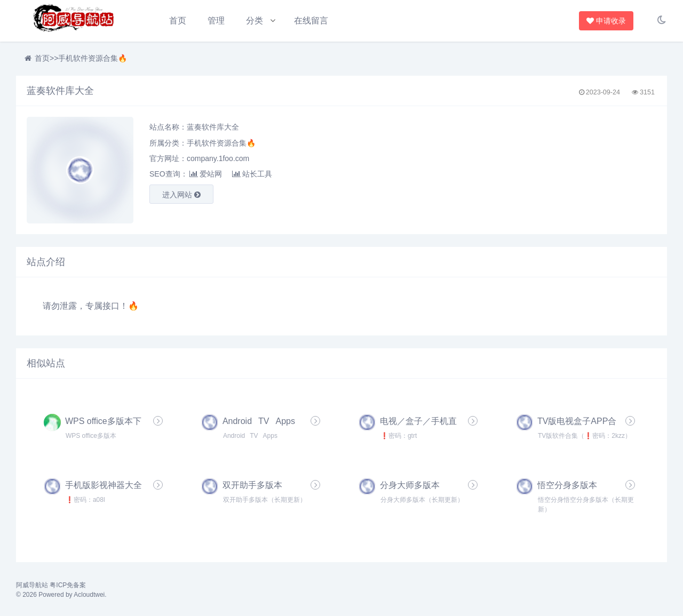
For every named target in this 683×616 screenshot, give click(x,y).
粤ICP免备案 (68, 586)
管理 (216, 21)
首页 (178, 21)
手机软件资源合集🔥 (93, 59)
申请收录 (608, 21)
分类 (255, 21)
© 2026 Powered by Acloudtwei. (61, 595)
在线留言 (312, 21)
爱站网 (206, 174)
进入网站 (181, 195)
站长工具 (252, 174)
